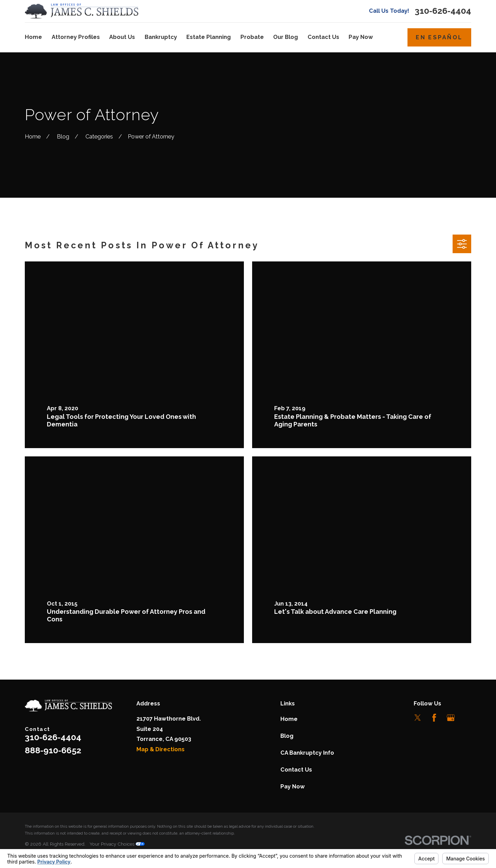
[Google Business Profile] (451, 718)
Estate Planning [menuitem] (209, 37)
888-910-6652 (53, 750)
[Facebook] (434, 718)
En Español (439, 37)
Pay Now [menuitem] (361, 37)
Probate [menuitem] (252, 37)
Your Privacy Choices (117, 844)
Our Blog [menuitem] (286, 37)
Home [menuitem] (33, 37)
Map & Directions (161, 749)
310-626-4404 (443, 11)
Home (289, 719)
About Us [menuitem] (122, 37)
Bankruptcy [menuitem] (161, 37)
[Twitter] (418, 718)
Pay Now (293, 787)
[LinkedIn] (467, 718)
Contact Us (296, 770)
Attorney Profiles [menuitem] (76, 37)
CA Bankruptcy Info (307, 753)
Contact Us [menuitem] (323, 37)
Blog (287, 736)
